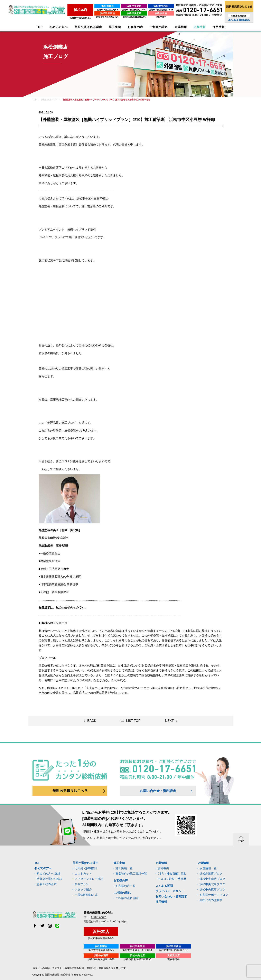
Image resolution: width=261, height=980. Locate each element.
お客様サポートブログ (214, 895)
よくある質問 (164, 886)
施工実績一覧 (124, 868)
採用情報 (161, 902)
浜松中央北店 (133, 13)
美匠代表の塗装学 (211, 900)
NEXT (169, 721)
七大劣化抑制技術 (86, 868)
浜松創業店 (106, 6)
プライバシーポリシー (170, 891)
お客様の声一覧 (125, 886)
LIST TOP (133, 721)
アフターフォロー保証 (89, 879)
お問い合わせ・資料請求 (158, 791)
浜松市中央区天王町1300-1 (133, 10)
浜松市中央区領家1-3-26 (106, 17)
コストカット (83, 874)
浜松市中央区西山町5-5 (106, 10)
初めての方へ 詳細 (48, 874)
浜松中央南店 (106, 13)
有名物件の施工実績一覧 (131, 874)
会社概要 (163, 868)
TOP (39, 27)
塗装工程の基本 (47, 884)
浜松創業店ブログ (211, 874)
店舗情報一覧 (208, 868)
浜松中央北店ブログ (212, 884)
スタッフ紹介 (83, 889)
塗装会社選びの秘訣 (49, 879)
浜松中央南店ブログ (212, 879)
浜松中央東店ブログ (212, 889)
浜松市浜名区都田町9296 (133, 17)
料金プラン (82, 884)
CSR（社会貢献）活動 (172, 874)
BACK (92, 721)
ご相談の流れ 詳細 (127, 898)
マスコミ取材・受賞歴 (172, 879)
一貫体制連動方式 (86, 895)
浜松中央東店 (133, 6)
